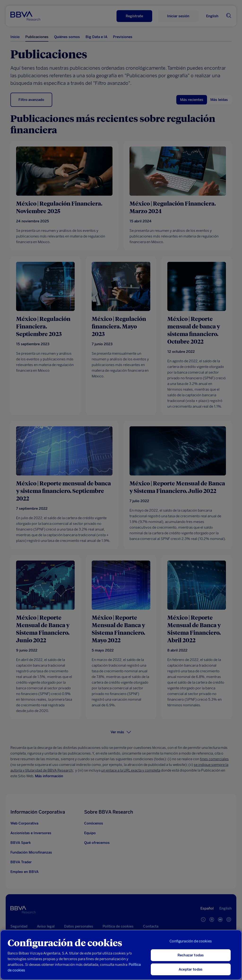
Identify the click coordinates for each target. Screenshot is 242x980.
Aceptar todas (191, 969)
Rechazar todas (191, 955)
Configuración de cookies (191, 941)
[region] (121, 955)
